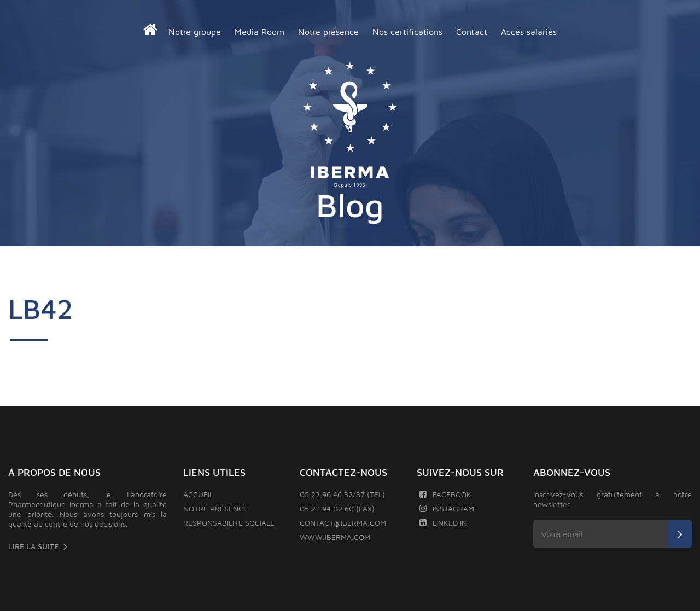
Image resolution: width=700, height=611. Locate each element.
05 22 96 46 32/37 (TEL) (342, 494)
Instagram (447, 508)
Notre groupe (195, 32)
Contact (472, 32)
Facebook (445, 494)
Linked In (443, 523)
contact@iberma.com (343, 523)
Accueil (198, 494)
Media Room (259, 32)
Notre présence (328, 32)
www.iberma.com (335, 537)
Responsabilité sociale (229, 523)
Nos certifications (407, 32)
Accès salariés (529, 32)
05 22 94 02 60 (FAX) (337, 508)
